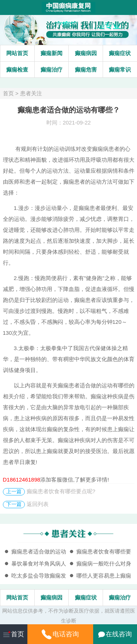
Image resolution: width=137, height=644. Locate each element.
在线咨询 (115, 634)
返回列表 (38, 504)
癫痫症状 (120, 53)
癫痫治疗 (52, 70)
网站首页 (17, 53)
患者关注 (31, 93)
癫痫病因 (86, 53)
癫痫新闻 (52, 53)
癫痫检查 (17, 70)
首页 (8, 93)
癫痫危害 (86, 70)
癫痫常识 (120, 70)
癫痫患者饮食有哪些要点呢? (61, 491)
